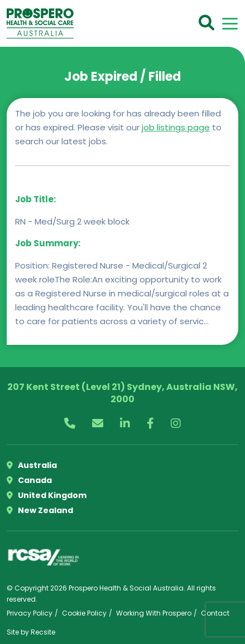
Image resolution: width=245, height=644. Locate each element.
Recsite (43, 632)
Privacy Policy (30, 613)
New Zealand (40, 510)
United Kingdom (47, 495)
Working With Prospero (154, 613)
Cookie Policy (84, 613)
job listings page (176, 127)
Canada (29, 480)
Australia (32, 465)
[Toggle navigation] (230, 24)
